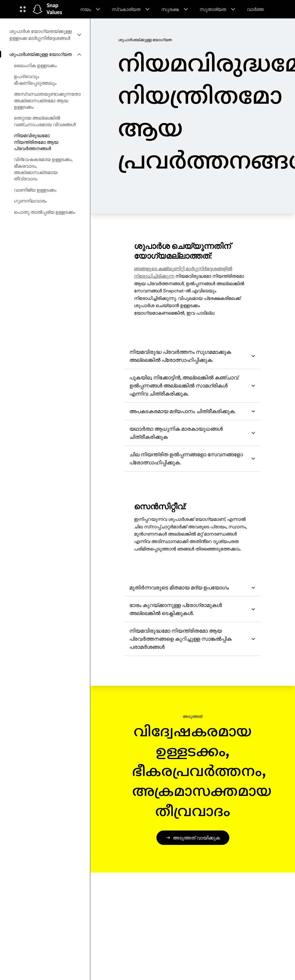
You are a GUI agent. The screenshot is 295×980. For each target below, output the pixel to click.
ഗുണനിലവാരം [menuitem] (30, 201)
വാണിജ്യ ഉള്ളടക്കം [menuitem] (35, 190)
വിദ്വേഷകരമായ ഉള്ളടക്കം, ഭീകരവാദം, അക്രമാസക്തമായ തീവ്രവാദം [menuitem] (43, 169)
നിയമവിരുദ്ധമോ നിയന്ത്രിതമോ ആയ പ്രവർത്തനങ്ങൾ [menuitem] (36, 142)
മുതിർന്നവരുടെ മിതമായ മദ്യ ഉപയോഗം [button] (193, 588)
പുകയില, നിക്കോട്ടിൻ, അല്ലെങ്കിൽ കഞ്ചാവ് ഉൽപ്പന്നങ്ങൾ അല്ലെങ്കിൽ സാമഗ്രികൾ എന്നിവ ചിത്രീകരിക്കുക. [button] (193, 386)
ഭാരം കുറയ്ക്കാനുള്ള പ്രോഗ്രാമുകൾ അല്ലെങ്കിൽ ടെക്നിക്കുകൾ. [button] (193, 609)
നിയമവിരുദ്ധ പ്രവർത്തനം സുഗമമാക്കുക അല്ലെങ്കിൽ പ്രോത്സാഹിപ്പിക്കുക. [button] (193, 356)
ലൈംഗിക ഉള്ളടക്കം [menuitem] (35, 65)
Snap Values (54, 9)
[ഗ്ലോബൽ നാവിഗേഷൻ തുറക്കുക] (23, 9)
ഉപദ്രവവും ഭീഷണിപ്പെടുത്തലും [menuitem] (35, 80)
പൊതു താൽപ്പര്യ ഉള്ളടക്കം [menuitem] (45, 212)
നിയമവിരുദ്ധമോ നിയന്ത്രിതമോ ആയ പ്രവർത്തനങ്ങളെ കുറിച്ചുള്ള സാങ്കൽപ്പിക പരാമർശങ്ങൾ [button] (193, 639)
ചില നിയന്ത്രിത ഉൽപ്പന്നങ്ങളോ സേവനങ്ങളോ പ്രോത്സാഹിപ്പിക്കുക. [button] (193, 458)
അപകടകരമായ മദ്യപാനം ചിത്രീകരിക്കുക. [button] (193, 411)
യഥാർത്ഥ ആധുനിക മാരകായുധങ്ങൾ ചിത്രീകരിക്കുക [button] (193, 433)
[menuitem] (45, 35)
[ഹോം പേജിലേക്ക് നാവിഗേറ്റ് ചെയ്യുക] (37, 9)
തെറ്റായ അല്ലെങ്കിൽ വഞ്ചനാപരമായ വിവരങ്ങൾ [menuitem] (45, 121)
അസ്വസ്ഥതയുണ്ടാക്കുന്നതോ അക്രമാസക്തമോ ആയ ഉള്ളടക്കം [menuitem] (47, 100)
